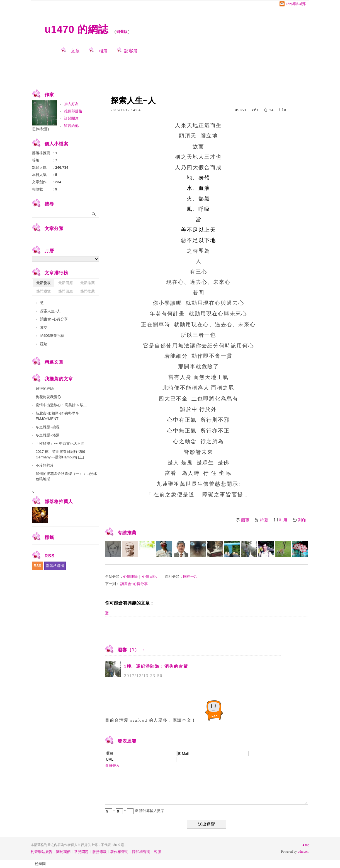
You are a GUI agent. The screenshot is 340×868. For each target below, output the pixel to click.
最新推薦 (88, 283)
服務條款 (99, 852)
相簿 (103, 51)
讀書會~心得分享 (134, 584)
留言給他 (71, 126)
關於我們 (63, 852)
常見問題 (81, 852)
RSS (37, 566)
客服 (157, 852)
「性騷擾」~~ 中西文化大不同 (60, 443)
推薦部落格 (73, 111)
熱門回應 (65, 291)
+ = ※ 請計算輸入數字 (135, 811)
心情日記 (149, 576)
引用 (283, 520)
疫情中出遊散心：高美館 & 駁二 (61, 405)
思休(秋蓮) (41, 129)
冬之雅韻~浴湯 (48, 435)
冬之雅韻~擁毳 (48, 427)
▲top (306, 845)
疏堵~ (45, 344)
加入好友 (71, 104)
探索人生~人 (50, 311)
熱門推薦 (88, 291)
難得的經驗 (45, 389)
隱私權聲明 (141, 852)
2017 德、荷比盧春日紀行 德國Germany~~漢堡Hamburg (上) (61, 454)
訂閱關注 (71, 118)
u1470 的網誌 (76, 29)
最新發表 (43, 283)
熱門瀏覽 (43, 291)
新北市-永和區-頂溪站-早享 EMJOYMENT (57, 416)
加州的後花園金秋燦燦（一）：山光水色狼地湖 (66, 476)
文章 (75, 51)
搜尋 (94, 214)
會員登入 (112, 766)
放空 (44, 327)
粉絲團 (40, 864)
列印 (302, 520)
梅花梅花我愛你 (48, 397)
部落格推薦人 (59, 501)
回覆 (245, 520)
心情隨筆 (130, 576)
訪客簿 (131, 51)
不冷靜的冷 (45, 465)
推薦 (264, 520)
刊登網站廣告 (42, 852)
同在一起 (190, 576)
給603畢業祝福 (52, 336)
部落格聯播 (55, 566)
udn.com (303, 852)
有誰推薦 (127, 533)
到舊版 (122, 32)
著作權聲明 (119, 852)
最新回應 (65, 283)
